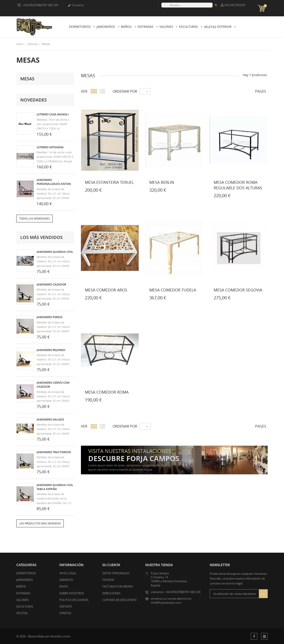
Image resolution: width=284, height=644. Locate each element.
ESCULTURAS (25, 606)
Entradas (146, 27)
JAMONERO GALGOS (50, 419)
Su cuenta (111, 565)
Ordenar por (125, 91)
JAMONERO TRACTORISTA (54, 452)
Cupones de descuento (119, 600)
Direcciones (111, 593)
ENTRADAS (23, 593)
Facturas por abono (118, 586)
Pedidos (108, 580)
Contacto (76, 5)
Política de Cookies (74, 600)
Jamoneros (106, 27)
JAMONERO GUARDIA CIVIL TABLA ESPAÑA (55, 487)
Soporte (66, 606)
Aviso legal (68, 573)
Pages (261, 91)
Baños (127, 27)
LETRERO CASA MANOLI (53, 114)
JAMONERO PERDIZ (50, 317)
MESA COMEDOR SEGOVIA (238, 290)
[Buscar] (187, 5)
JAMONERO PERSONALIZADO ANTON (54, 182)
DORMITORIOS (26, 573)
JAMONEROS (25, 580)
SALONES (22, 600)
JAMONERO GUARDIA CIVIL (55, 252)
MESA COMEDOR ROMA (107, 392)
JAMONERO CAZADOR (51, 284)
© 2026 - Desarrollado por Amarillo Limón (43, 636)
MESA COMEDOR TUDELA (173, 290)
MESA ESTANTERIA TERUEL (109, 182)
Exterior (225, 27)
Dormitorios (80, 27)
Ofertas (65, 613)
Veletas (210, 27)
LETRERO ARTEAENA (50, 147)
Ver (84, 91)
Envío (64, 586)
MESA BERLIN (162, 182)
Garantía (66, 580)
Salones (167, 27)
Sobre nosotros (72, 593)
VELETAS (22, 613)
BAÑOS (21, 586)
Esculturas (189, 27)
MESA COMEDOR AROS (106, 290)
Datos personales (116, 573)
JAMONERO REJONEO (51, 350)
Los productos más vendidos (40, 523)
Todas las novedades (35, 219)
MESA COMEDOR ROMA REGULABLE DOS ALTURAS (238, 185)
